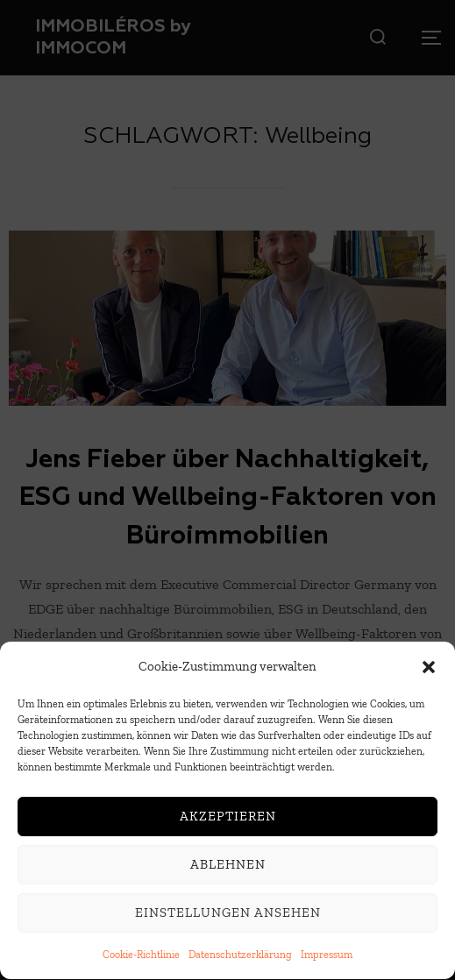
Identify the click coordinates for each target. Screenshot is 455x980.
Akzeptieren (228, 820)
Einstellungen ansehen (228, 916)
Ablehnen (228, 868)
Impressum (327, 957)
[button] (429, 670)
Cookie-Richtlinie (141, 957)
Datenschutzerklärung (240, 957)
